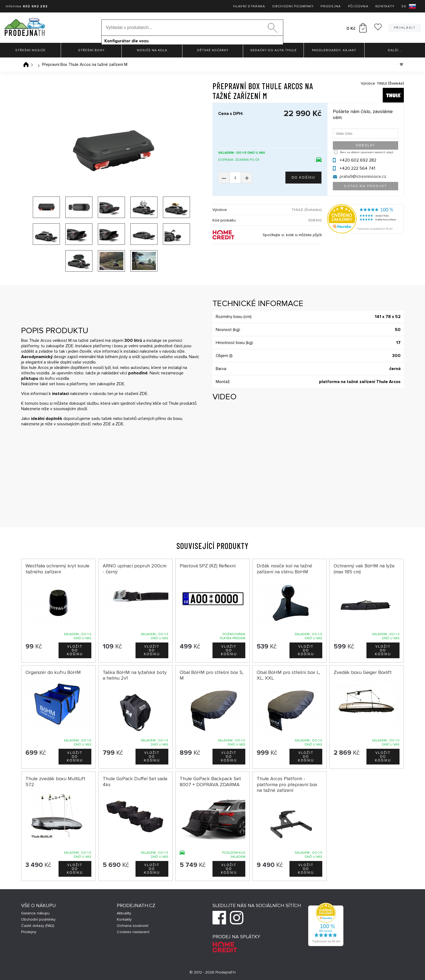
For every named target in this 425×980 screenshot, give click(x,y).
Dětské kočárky (213, 50)
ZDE (69, 346)
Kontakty (385, 6)
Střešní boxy (91, 50)
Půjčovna (358, 6)
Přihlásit (405, 28)
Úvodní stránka (26, 65)
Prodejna (331, 6)
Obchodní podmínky (293, 6)
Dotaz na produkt (365, 186)
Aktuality (124, 913)
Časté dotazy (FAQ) (38, 926)
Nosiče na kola (152, 50)
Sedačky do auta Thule (273, 50)
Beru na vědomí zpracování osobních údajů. (367, 152)
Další (395, 50)
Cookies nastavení (133, 932)
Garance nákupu (35, 913)
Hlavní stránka (249, 6)
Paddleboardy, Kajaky (334, 50)
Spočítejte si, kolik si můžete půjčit (292, 235)
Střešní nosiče (30, 50)
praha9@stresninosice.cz (363, 176)
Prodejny (29, 932)
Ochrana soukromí (133, 926)
